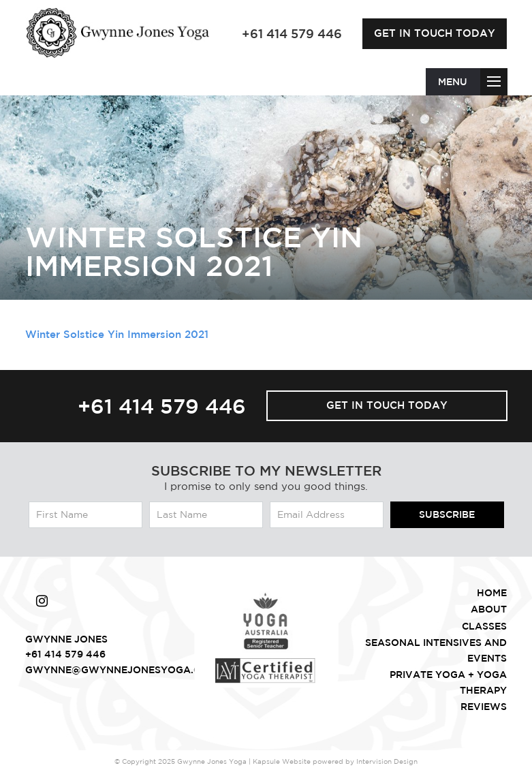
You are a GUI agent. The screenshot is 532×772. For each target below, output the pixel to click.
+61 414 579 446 (162, 406)
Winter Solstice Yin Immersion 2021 (117, 334)
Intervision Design (387, 761)
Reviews (484, 707)
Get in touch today (435, 33)
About (489, 609)
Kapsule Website (282, 761)
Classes (484, 626)
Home (492, 593)
